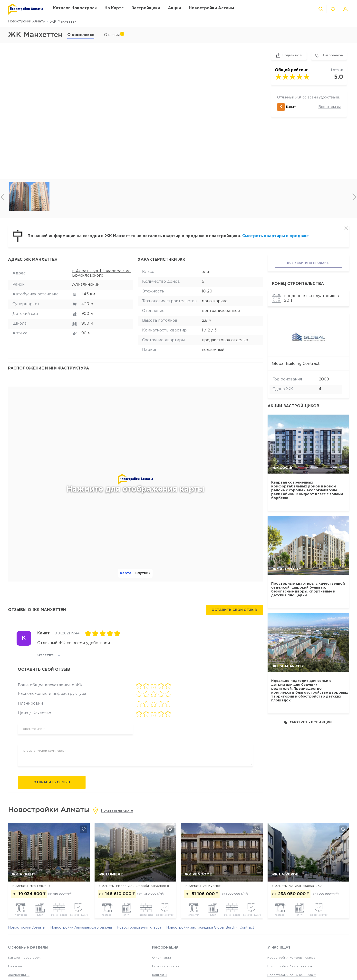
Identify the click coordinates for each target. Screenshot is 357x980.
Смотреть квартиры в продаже (275, 236)
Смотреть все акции (308, 723)
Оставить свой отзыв (234, 610)
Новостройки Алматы (27, 21)
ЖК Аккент (24, 874)
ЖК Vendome (198, 874)
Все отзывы (329, 107)
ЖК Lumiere (111, 874)
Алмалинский (86, 285)
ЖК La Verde (285, 874)
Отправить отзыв (52, 782)
